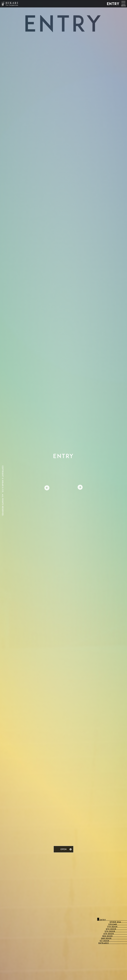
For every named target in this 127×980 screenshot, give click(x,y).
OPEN (63, 849)
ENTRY (113, 4)
